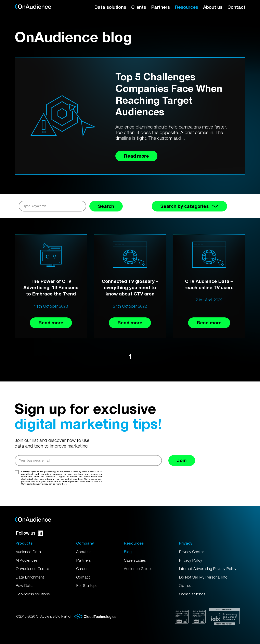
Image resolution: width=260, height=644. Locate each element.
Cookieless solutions (33, 594)
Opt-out (186, 585)
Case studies (135, 560)
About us (213, 7)
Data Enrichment (30, 577)
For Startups (87, 585)
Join (182, 460)
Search (106, 206)
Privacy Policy (191, 560)
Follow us (29, 533)
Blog (128, 552)
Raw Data (24, 585)
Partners (160, 7)
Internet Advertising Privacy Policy (208, 569)
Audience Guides (138, 569)
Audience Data (28, 552)
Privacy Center (191, 552)
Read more (51, 323)
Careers (83, 569)
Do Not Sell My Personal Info (203, 577)
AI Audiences (27, 560)
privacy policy (41, 484)
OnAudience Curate (32, 569)
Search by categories (189, 206)
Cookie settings (192, 594)
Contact (236, 7)
